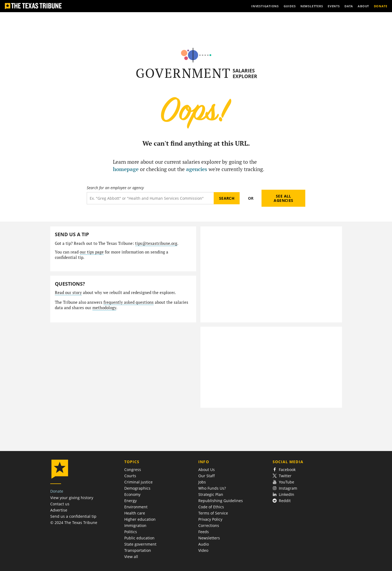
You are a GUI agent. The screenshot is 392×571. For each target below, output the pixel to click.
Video (203, 550)
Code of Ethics (211, 507)
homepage (126, 169)
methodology (104, 308)
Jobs (202, 482)
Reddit (282, 501)
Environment (136, 507)
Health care (135, 513)
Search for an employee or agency (115, 188)
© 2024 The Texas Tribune (74, 522)
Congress (133, 470)
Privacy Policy (210, 519)
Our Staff (207, 476)
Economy (132, 494)
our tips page (92, 252)
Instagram (285, 488)
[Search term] (150, 198)
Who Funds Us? (212, 488)
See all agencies (283, 198)
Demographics (137, 488)
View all (131, 557)
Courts (130, 476)
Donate (57, 491)
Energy (130, 501)
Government (183, 73)
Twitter (282, 476)
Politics (131, 532)
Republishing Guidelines (221, 501)
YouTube (284, 482)
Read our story (68, 293)
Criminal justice (138, 482)
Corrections (209, 525)
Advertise (59, 510)
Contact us (60, 504)
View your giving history (72, 498)
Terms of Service (213, 513)
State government (140, 544)
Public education (139, 538)
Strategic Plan (211, 494)
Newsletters (209, 538)
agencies (197, 169)
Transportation (138, 550)
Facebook (284, 470)
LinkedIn (284, 494)
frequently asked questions (129, 302)
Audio (204, 544)
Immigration (135, 525)
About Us (207, 470)
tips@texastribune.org (156, 243)
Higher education (140, 519)
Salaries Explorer (245, 73)
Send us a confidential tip (73, 516)
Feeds (204, 532)
